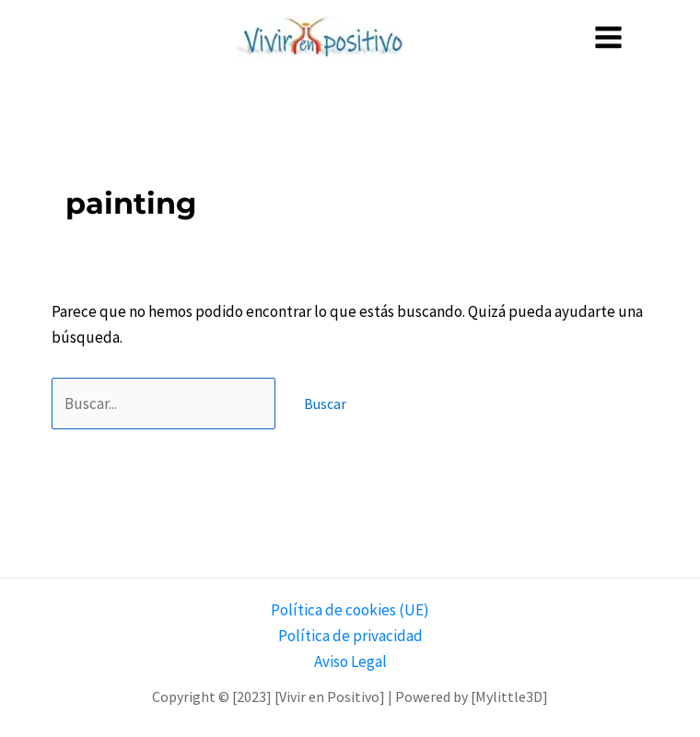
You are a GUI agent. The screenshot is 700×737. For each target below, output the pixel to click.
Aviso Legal (350, 661)
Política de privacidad (350, 636)
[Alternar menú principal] (609, 37)
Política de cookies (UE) (350, 610)
